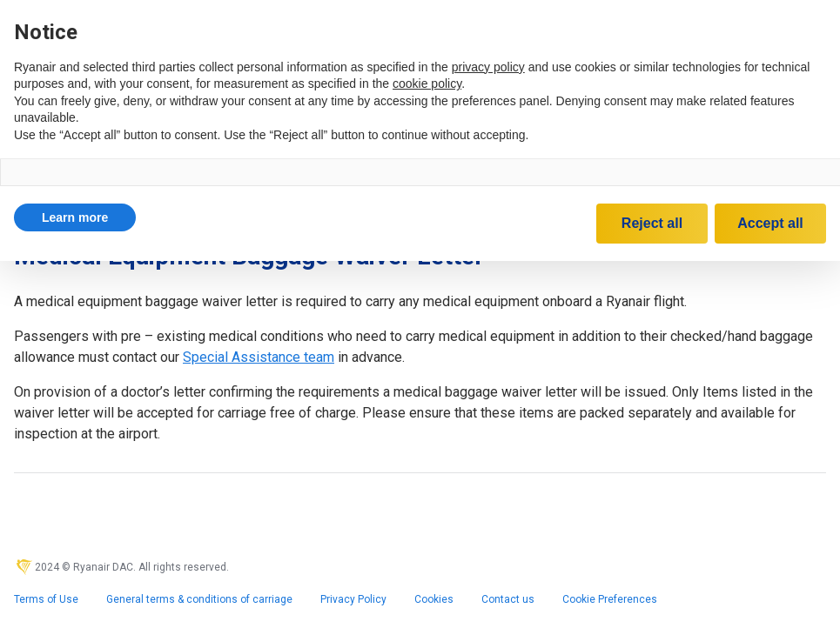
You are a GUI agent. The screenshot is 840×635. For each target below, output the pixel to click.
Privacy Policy (353, 599)
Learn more (75, 217)
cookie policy (427, 84)
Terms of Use (46, 599)
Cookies (434, 599)
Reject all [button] (652, 223)
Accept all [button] (770, 223)
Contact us (508, 599)
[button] (75, 217)
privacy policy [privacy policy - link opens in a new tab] (488, 67)
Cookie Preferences (610, 599)
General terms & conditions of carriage (199, 599)
